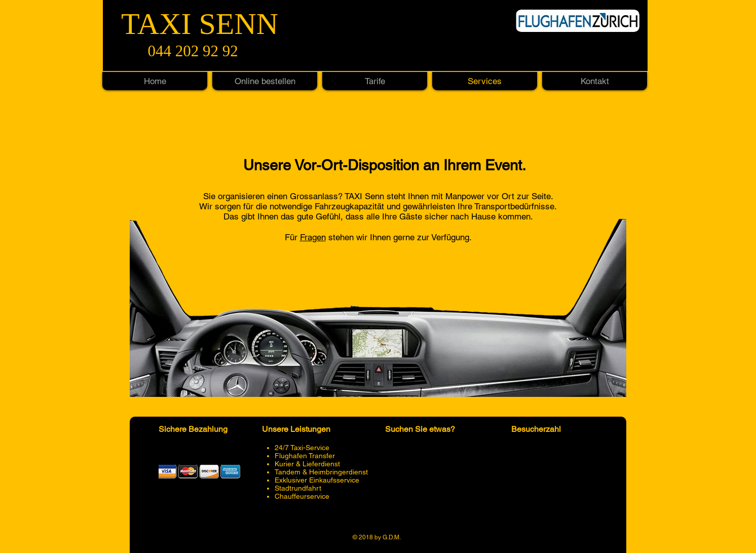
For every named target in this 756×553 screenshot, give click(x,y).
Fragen (313, 237)
